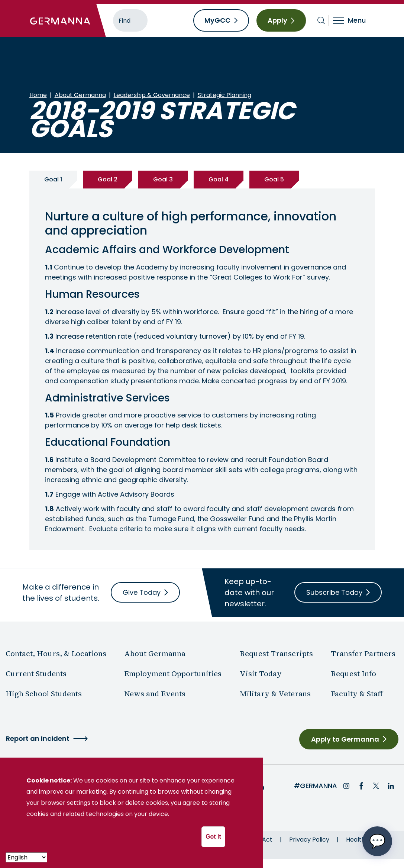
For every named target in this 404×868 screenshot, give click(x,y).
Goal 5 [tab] (274, 179)
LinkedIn (391, 786)
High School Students (44, 694)
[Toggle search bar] (321, 20)
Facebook (361, 786)
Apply (277, 20)
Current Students (36, 674)
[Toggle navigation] (354, 20)
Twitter (376, 786)
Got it (213, 837)
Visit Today (261, 674)
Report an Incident (38, 738)
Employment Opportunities (173, 674)
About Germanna (80, 95)
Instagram (346, 786)
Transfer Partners (363, 654)
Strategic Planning (224, 95)
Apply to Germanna (345, 739)
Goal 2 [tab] (108, 179)
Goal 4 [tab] (219, 179)
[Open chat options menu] (377, 841)
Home (38, 95)
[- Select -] (26, 857)
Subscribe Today (334, 592)
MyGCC (217, 20)
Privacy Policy (309, 840)
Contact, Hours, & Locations (56, 654)
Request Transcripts (276, 654)
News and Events (155, 694)
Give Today (142, 592)
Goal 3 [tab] (163, 179)
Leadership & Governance (152, 95)
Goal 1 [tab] (53, 179)
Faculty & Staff (357, 694)
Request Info (353, 674)
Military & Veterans (275, 694)
